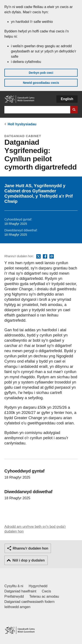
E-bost (52, 257)
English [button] (67, 99)
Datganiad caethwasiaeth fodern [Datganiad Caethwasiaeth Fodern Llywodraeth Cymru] (30, 602)
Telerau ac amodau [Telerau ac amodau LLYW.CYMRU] (44, 596)
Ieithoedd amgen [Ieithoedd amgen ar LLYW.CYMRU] (17, 607)
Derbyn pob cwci (41, 73)
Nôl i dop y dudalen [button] (29, 560)
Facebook (45, 257)
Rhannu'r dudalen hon (30, 548)
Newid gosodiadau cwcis (41, 83)
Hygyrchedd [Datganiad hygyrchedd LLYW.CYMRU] (38, 586)
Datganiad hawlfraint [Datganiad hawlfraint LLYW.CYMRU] (20, 591)
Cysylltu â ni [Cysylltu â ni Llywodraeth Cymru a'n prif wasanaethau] (14, 586)
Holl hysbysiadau (22, 124)
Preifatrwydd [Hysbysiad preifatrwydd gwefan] (14, 596)
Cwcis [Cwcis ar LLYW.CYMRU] (46, 591)
